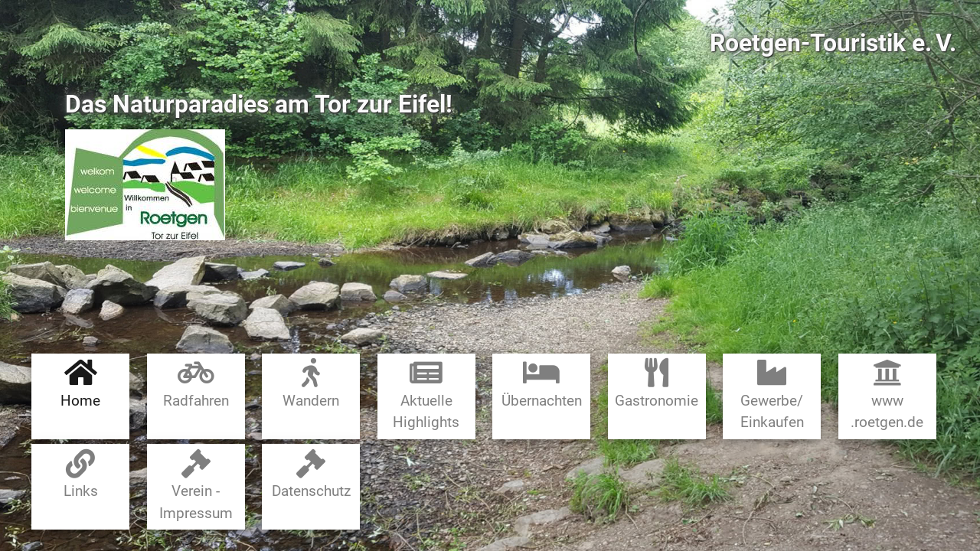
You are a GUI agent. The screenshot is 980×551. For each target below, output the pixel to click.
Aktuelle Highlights (426, 395)
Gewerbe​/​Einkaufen (772, 395)
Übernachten (542, 384)
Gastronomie (657, 384)
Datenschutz (311, 475)
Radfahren (196, 384)
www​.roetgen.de (887, 395)
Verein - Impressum (196, 486)
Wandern (311, 384)
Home (80, 384)
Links (81, 475)
